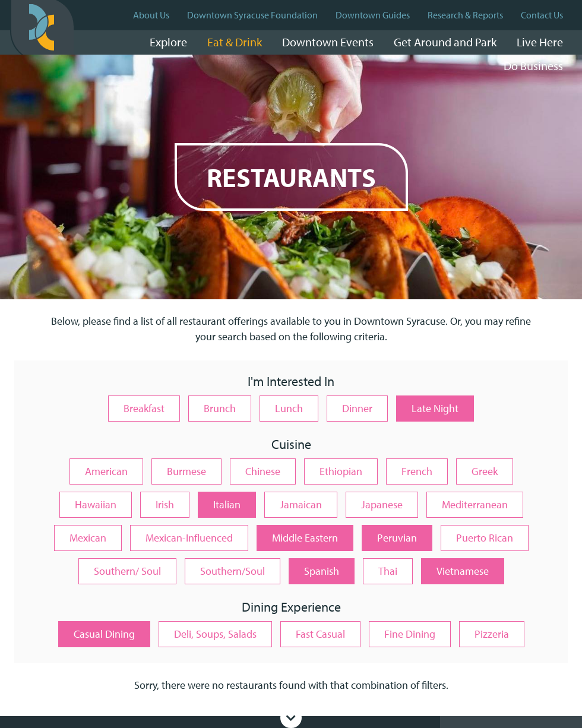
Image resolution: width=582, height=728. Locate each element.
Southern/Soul (233, 571)
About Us (151, 15)
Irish (165, 504)
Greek (485, 471)
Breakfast (144, 408)
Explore (168, 42)
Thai (388, 571)
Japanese (382, 504)
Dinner (357, 408)
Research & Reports (465, 15)
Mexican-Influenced (189, 538)
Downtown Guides (373, 15)
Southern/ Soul (127, 571)
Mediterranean (475, 504)
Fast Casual (320, 634)
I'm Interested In (291, 382)
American (106, 471)
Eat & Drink (235, 42)
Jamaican (301, 504)
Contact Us (542, 15)
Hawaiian (96, 504)
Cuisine (291, 445)
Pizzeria (492, 634)
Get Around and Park (445, 42)
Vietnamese (463, 571)
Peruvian (397, 538)
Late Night (435, 408)
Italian (227, 504)
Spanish (322, 571)
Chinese (263, 471)
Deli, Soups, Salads (215, 634)
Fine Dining (410, 634)
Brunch (220, 408)
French (417, 471)
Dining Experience (291, 608)
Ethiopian (341, 471)
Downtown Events (328, 42)
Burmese (186, 471)
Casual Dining (104, 634)
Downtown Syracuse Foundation (252, 15)
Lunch (289, 408)
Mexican (88, 538)
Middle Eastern (305, 538)
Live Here (540, 42)
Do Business (533, 66)
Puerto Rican (485, 538)
